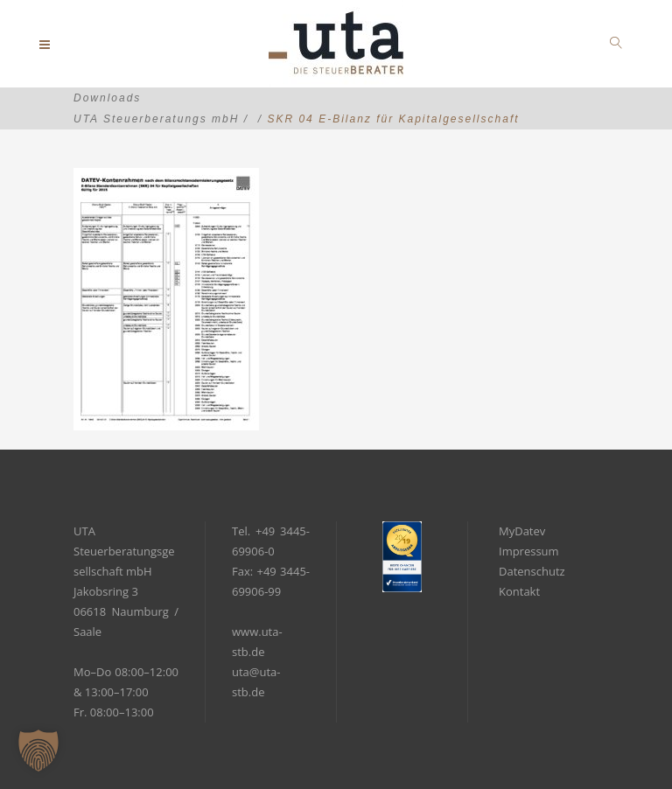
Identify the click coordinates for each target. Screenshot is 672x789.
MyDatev (522, 531)
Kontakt (519, 591)
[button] (38, 751)
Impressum (529, 551)
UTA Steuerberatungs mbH (156, 119)
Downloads (107, 98)
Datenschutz (532, 571)
